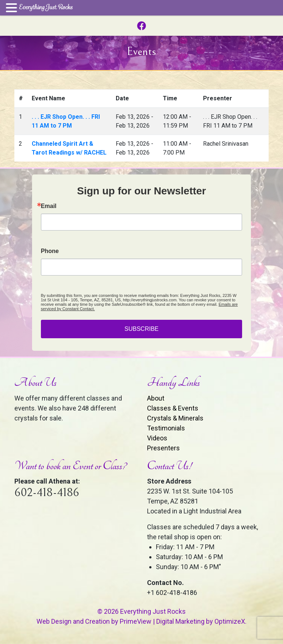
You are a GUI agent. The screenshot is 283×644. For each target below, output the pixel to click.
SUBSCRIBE (141, 329)
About (156, 398)
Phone (50, 251)
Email (49, 206)
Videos (157, 438)
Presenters (163, 448)
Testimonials (166, 428)
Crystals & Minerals (175, 418)
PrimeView (136, 621)
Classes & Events (173, 408)
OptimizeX (230, 621)
